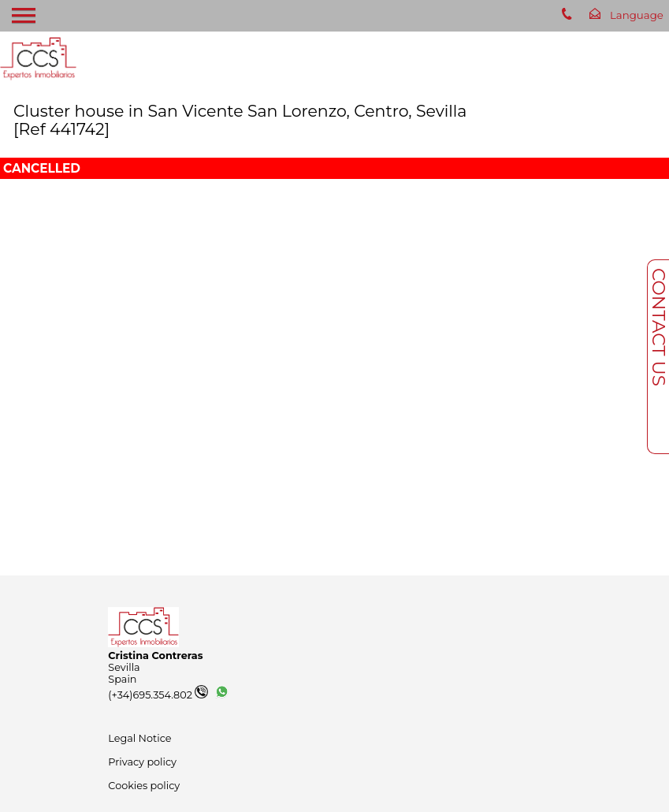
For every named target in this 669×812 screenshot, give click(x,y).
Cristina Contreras (155, 656)
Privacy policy (142, 762)
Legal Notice (139, 738)
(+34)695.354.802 (158, 695)
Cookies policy (144, 786)
